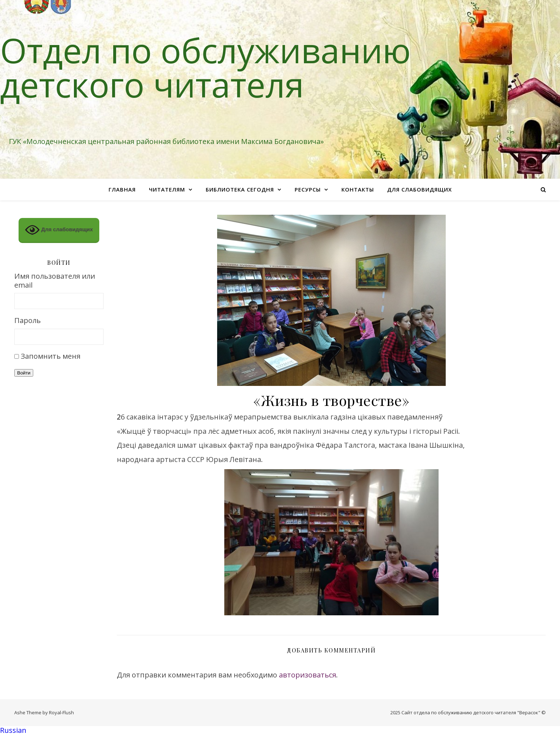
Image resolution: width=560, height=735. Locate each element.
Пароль (27, 321)
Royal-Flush (61, 712)
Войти (24, 373)
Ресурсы (308, 189)
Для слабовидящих (419, 189)
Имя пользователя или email (55, 281)
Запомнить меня (51, 356)
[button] (280, 731)
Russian (13, 730)
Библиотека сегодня (240, 189)
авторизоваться (307, 675)
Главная (122, 189)
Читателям (167, 189)
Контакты (358, 189)
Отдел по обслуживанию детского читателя (205, 67)
